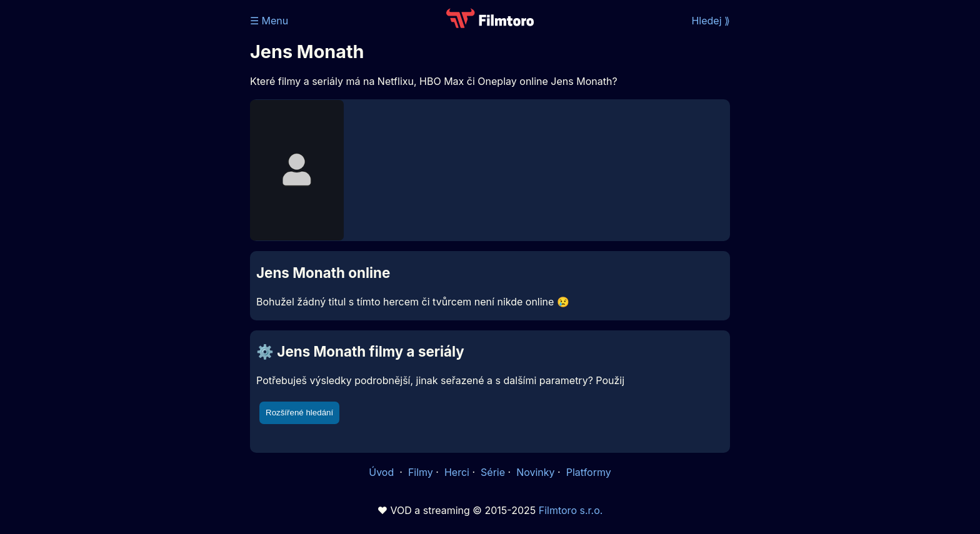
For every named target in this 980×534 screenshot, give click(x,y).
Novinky (535, 472)
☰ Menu (269, 21)
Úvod (382, 472)
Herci (457, 472)
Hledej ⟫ (711, 21)
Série (493, 472)
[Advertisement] (159, 192)
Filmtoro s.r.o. (571, 510)
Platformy (589, 472)
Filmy (421, 472)
